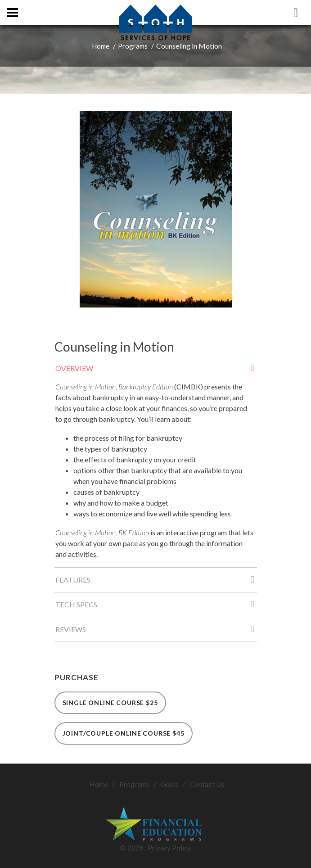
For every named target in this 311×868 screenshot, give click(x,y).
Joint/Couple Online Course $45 (124, 733)
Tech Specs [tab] (156, 607)
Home (101, 46)
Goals (170, 784)
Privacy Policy (169, 848)
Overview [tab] (156, 371)
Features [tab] (156, 582)
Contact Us (207, 784)
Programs (133, 46)
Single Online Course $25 (110, 703)
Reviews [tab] (156, 632)
